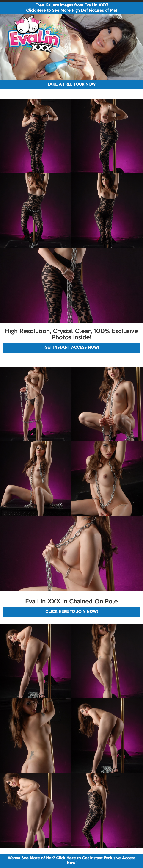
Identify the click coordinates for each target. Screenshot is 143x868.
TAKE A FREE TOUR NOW (71, 84)
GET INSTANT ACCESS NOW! (72, 348)
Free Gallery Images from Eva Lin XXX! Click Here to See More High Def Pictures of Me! (71, 8)
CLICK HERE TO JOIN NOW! (71, 612)
